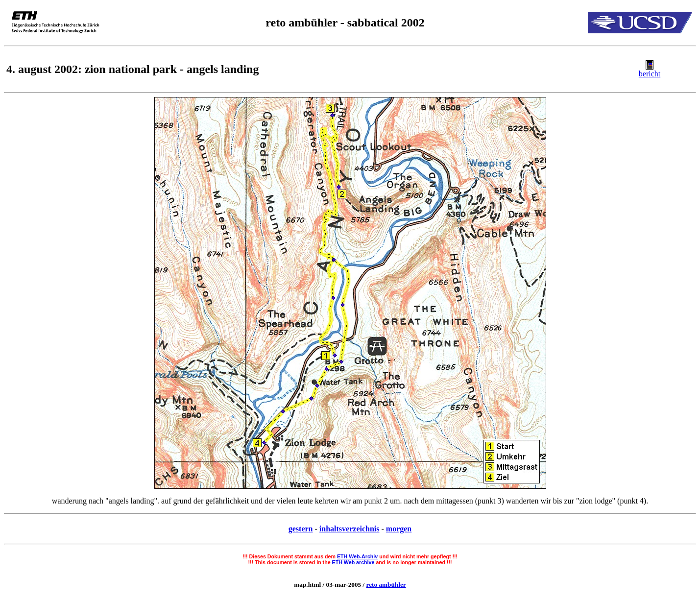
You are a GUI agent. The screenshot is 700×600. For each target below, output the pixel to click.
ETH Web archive (353, 562)
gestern (301, 529)
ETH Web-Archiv (357, 556)
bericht (650, 74)
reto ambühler (386, 585)
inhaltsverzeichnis (350, 529)
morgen (399, 529)
